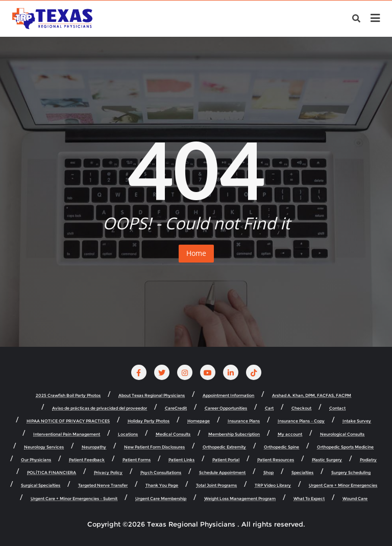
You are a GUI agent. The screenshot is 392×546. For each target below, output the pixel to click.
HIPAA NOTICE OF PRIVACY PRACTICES (68, 421)
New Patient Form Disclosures (154, 447)
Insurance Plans (244, 421)
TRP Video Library (273, 485)
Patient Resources (276, 460)
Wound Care (355, 499)
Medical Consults (173, 434)
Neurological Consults (342, 434)
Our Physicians (36, 460)
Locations (128, 434)
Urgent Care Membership (161, 499)
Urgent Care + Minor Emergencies (343, 485)
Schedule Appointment (222, 473)
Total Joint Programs (216, 485)
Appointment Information (228, 396)
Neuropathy (94, 447)
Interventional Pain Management (67, 434)
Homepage (199, 421)
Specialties (302, 473)
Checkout (301, 408)
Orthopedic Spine (281, 447)
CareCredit (176, 408)
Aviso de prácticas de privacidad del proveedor (100, 408)
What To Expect (309, 499)
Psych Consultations (161, 473)
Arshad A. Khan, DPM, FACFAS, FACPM (312, 396)
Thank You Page (162, 485)
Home (196, 253)
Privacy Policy (108, 473)
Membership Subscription (234, 434)
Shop (268, 473)
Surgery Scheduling (351, 473)
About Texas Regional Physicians (152, 396)
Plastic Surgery (327, 460)
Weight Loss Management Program (240, 499)
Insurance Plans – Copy (301, 421)
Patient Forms (137, 460)
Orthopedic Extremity (224, 447)
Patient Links (181, 460)
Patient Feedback (87, 460)
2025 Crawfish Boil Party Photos (68, 396)
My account (290, 434)
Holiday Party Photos (149, 421)
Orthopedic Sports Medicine (345, 447)
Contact (337, 408)
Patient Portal (226, 460)
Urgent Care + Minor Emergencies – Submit (74, 499)
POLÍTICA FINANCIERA (52, 473)
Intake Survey (357, 421)
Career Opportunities (226, 408)
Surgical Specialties (41, 485)
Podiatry (368, 460)
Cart (269, 408)
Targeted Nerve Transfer (103, 485)
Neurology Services (44, 447)
